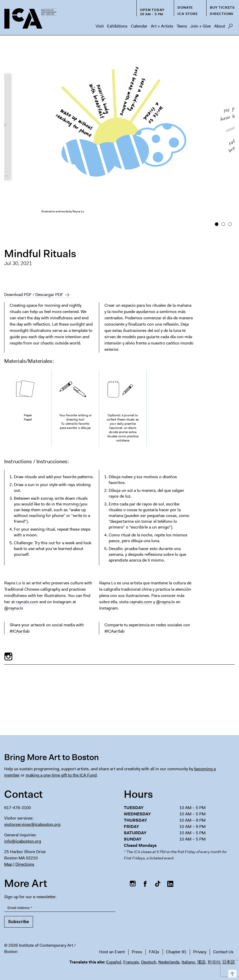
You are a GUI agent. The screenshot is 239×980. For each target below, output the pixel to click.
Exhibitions (117, 26)
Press (137, 952)
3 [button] (230, 224)
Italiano (188, 962)
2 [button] (223, 224)
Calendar (139, 26)
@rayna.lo (14, 608)
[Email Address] (60, 908)
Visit (100, 26)
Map (8, 864)
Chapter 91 (176, 952)
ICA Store (188, 14)
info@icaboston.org (23, 841)
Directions (222, 14)
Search (230, 28)
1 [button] (217, 224)
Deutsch (149, 962)
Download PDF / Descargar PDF (34, 295)
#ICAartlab (20, 631)
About (220, 26)
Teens (182, 26)
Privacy (200, 952)
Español (114, 962)
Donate (185, 7)
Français (131, 962)
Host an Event (112, 952)
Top (232, 973)
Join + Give (201, 26)
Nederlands (169, 962)
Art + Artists (162, 26)
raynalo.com (27, 602)
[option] (120, 136)
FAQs (154, 952)
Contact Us (223, 952)
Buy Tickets (222, 7)
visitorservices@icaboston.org (32, 824)
